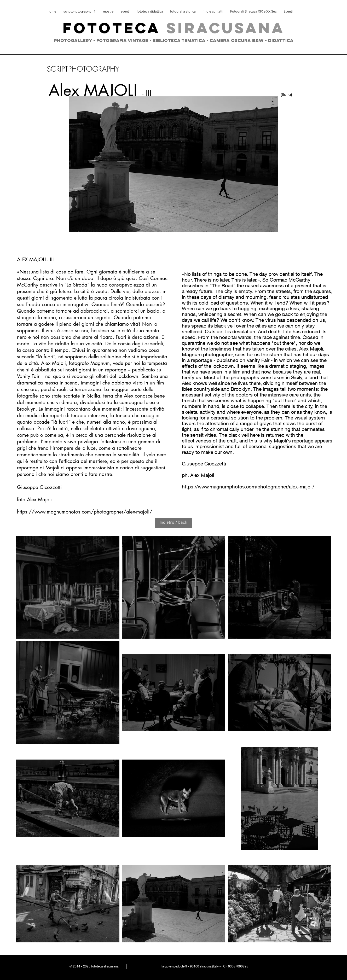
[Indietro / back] (173, 523)
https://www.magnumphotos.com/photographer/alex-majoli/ (85, 512)
